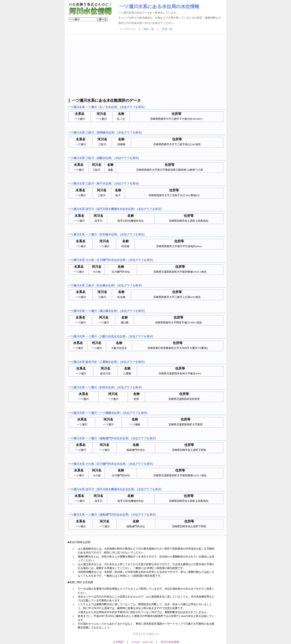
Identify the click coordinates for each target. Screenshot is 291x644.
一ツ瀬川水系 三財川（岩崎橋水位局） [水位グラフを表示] (105, 132)
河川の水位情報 (170, 642)
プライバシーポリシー (146, 634)
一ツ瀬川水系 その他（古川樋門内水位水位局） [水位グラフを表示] (110, 464)
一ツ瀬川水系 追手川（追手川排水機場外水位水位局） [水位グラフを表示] (115, 209)
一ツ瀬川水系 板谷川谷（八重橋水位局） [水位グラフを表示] (106, 362)
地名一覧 (149, 29)
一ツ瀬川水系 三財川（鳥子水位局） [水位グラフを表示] (103, 183)
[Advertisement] (146, 68)
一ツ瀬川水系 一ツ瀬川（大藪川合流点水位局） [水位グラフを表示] (110, 336)
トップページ (128, 29)
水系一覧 (167, 29)
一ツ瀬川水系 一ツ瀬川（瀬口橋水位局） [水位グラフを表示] (106, 311)
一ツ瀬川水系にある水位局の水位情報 (159, 6)
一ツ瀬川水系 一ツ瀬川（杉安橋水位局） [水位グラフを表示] (106, 234)
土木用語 (118, 642)
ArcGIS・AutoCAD (142, 642)
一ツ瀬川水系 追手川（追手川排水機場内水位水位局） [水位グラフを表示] (115, 489)
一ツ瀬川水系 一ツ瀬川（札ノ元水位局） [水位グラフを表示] (106, 107)
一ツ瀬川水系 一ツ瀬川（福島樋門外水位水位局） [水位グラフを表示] (112, 438)
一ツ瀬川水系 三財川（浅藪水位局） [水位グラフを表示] (103, 158)
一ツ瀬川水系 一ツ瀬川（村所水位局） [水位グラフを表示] (105, 387)
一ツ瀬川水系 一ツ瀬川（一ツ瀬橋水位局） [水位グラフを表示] (108, 413)
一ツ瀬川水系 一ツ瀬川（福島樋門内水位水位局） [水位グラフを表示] (112, 515)
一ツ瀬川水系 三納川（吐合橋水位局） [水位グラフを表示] (105, 285)
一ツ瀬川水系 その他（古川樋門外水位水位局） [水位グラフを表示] (110, 260)
